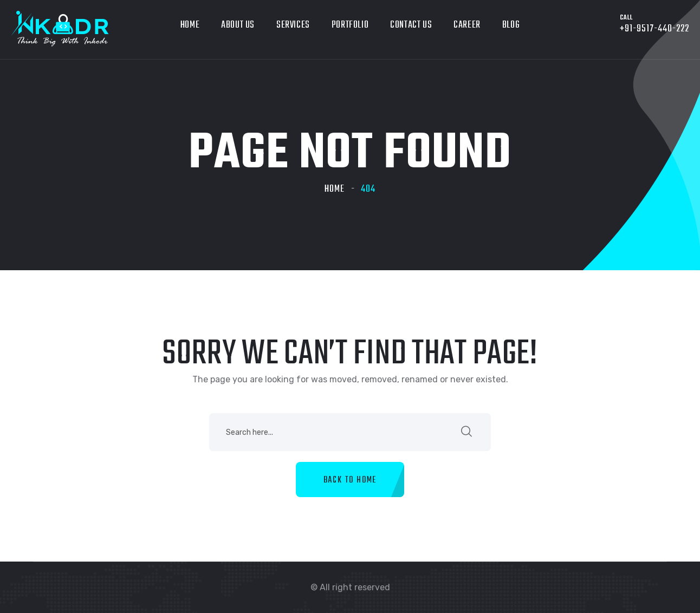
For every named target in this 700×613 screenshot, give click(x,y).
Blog (511, 25)
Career (467, 25)
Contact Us (411, 25)
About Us (238, 25)
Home (190, 25)
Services (293, 25)
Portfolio (350, 25)
